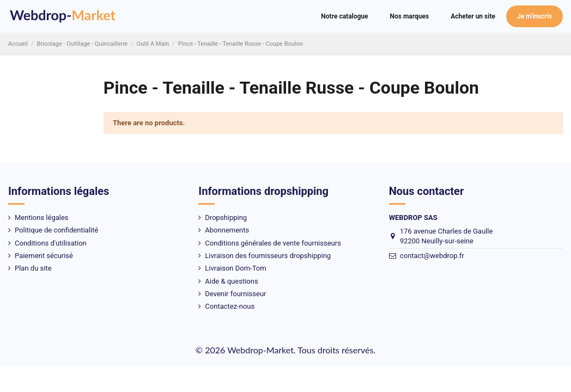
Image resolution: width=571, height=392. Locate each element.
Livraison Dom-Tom (235, 268)
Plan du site (33, 268)
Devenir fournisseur (235, 294)
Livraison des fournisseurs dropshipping (268, 256)
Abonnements (227, 230)
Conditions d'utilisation (51, 243)
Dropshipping (226, 218)
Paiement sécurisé (44, 256)
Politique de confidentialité (56, 230)
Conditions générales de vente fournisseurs (273, 243)
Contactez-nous (230, 306)
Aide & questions (231, 281)
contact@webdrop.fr (432, 256)
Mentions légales (42, 218)
